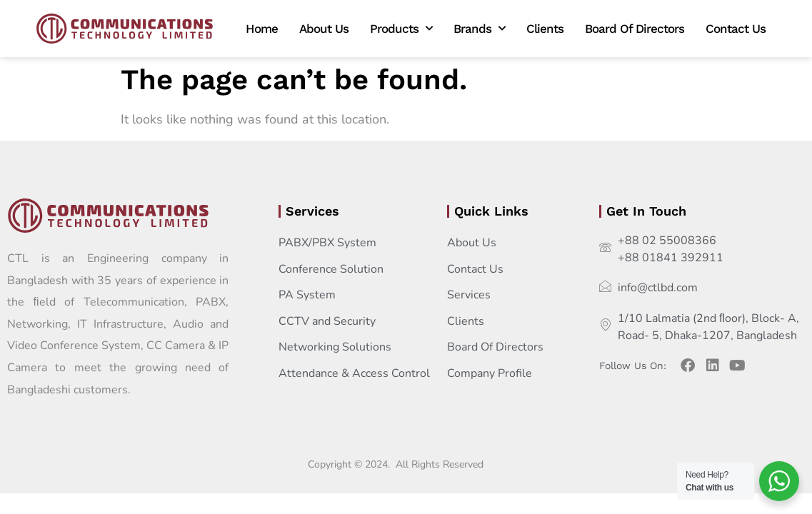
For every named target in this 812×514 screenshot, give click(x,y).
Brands (479, 29)
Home (262, 29)
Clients (545, 29)
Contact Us (736, 29)
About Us (324, 29)
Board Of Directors (635, 29)
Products (401, 29)
